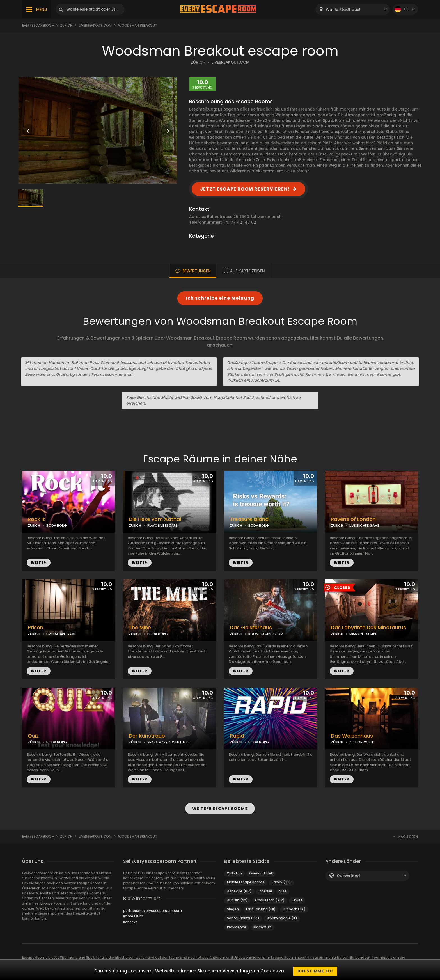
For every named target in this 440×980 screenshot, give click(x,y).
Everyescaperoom (38, 25)
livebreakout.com (95, 25)
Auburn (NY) (237, 900)
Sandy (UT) (281, 882)
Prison (35, 628)
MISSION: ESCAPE (363, 634)
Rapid (237, 736)
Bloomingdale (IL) (282, 918)
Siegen (233, 909)
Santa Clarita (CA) (243, 918)
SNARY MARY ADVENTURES (168, 742)
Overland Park (261, 873)
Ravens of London (353, 519)
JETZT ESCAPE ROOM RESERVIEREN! (245, 189)
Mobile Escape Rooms (246, 882)
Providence (237, 927)
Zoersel (265, 891)
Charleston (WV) (270, 900)
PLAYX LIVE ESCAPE (162, 526)
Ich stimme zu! (315, 971)
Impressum (133, 916)
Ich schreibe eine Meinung (220, 298)
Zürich (66, 25)
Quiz (33, 736)
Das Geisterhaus (251, 628)
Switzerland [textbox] (349, 876)
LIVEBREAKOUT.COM (231, 62)
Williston (234, 873)
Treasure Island (249, 519)
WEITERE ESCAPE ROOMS (220, 808)
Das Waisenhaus (352, 736)
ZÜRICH (198, 62)
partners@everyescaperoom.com (153, 911)
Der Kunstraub (147, 736)
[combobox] (353, 9)
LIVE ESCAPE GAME (364, 526)
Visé (283, 891)
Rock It (36, 519)
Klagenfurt (263, 927)
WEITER (39, 563)
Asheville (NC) (239, 891)
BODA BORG (57, 526)
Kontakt (130, 922)
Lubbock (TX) (294, 909)
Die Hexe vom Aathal (155, 519)
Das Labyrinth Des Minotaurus (368, 628)
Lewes (297, 900)
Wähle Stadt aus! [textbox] (343, 10)
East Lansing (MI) (261, 909)
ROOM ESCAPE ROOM (266, 634)
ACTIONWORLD (362, 742)
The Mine (140, 628)
